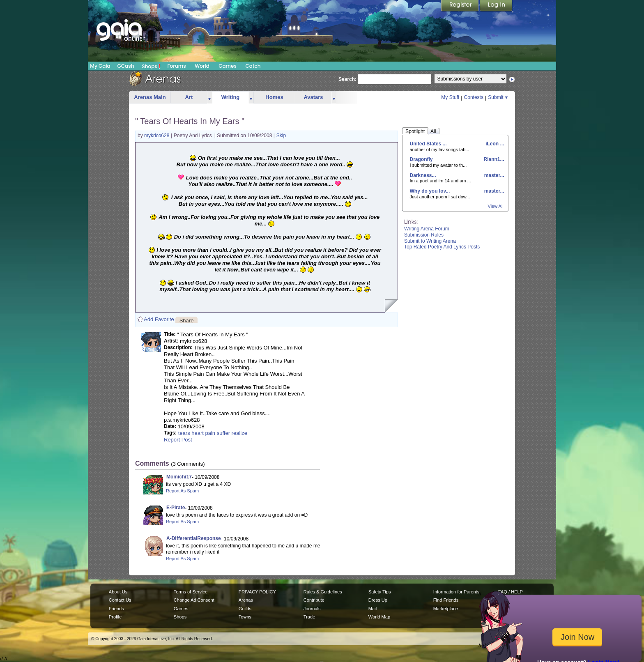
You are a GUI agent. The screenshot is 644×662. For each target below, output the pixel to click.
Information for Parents (456, 592)
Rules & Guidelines (323, 592)
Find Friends (446, 600)
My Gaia (100, 66)
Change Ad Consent (194, 600)
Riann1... (493, 159)
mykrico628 (158, 136)
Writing (231, 97)
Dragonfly (421, 159)
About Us (118, 592)
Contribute (314, 600)
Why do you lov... (430, 191)
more (209, 98)
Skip (281, 136)
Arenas (246, 600)
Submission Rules (424, 235)
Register (460, 6)
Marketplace (446, 609)
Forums (176, 66)
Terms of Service (191, 592)
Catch (253, 66)
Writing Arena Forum (427, 229)
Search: (347, 79)
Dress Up (378, 600)
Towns (245, 617)
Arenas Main (150, 97)
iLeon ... (494, 144)
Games (228, 66)
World (202, 66)
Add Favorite (159, 319)
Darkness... (423, 175)
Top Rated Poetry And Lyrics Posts (442, 247)
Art (189, 97)
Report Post (178, 440)
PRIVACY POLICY (257, 592)
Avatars (313, 97)
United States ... (428, 144)
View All (496, 206)
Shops (151, 66)
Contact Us (120, 600)
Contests (474, 97)
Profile (115, 617)
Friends (116, 609)
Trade (309, 617)
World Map (379, 617)
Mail (373, 609)
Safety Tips (380, 592)
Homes (274, 97)
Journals (312, 609)
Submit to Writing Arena (430, 241)
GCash (126, 66)
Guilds (245, 609)
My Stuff (450, 97)
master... (493, 175)
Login (496, 6)
